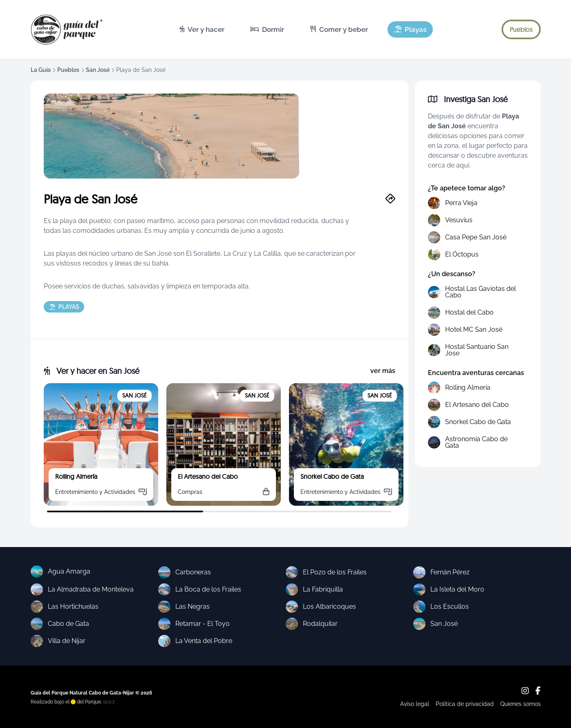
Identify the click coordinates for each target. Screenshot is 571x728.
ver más (383, 371)
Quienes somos (521, 704)
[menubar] (303, 29)
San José (98, 70)
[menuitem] (202, 29)
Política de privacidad (465, 704)
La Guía (41, 70)
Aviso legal (415, 704)
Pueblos (68, 70)
